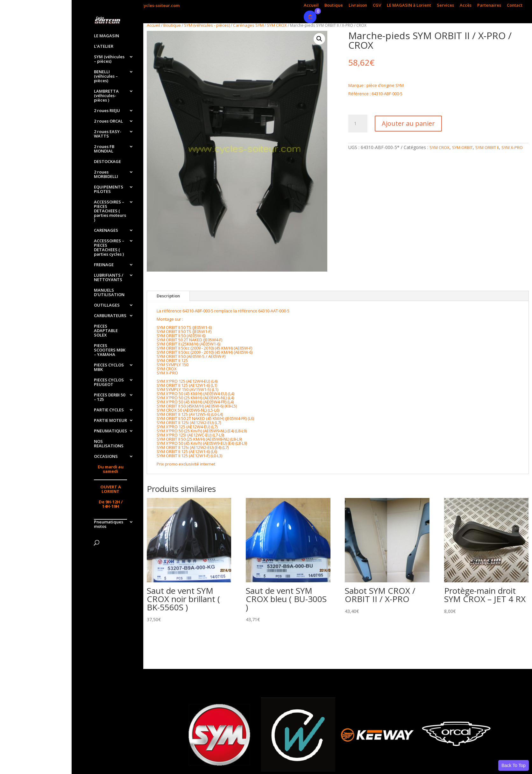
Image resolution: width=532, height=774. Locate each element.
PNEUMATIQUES (110, 431)
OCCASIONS (106, 457)
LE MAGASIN (106, 36)
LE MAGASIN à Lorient (409, 6)
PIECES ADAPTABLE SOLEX (106, 331)
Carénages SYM (248, 25)
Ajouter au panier (408, 123)
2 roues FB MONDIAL (104, 149)
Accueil (311, 6)
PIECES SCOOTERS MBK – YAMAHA (110, 350)
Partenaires (489, 6)
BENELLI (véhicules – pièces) (106, 76)
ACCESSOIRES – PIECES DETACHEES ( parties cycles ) (109, 248)
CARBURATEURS (110, 316)
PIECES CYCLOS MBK (109, 367)
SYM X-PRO (512, 147)
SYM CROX (277, 25)
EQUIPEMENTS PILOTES (109, 189)
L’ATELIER (104, 46)
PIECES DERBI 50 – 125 (110, 397)
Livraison (358, 6)
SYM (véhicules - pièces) (207, 25)
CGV (377, 6)
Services (445, 6)
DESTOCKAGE (107, 162)
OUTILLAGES (107, 305)
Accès (466, 6)
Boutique (334, 6)
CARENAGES (106, 231)
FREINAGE (104, 265)
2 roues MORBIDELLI (106, 174)
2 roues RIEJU (107, 111)
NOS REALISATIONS (109, 444)
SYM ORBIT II (487, 147)
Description (168, 296)
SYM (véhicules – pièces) (109, 59)
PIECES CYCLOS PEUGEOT (109, 382)
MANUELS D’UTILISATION (109, 293)
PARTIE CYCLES (109, 410)
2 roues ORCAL (108, 121)
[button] (319, 39)
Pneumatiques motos (109, 524)
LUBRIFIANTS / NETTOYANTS (109, 278)
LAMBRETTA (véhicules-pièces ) (106, 96)
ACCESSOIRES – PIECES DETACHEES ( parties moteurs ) (110, 211)
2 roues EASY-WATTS (108, 134)
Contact (515, 6)
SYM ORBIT (462, 147)
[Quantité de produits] (358, 124)
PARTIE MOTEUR (110, 421)
